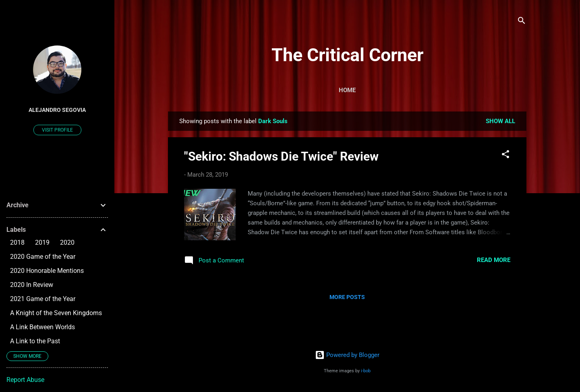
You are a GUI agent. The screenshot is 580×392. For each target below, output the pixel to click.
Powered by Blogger (347, 355)
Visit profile (57, 130)
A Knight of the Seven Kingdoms (56, 313)
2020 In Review (32, 285)
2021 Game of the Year (43, 299)
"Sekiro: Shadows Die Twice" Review (281, 156)
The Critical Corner (347, 55)
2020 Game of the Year (43, 257)
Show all (500, 121)
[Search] (522, 22)
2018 (17, 242)
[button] (505, 156)
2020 (67, 242)
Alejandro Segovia (57, 110)
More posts (347, 297)
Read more (494, 260)
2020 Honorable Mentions (47, 271)
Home (347, 90)
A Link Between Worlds (42, 327)
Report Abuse (25, 380)
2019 (42, 242)
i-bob (366, 371)
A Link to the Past (35, 341)
